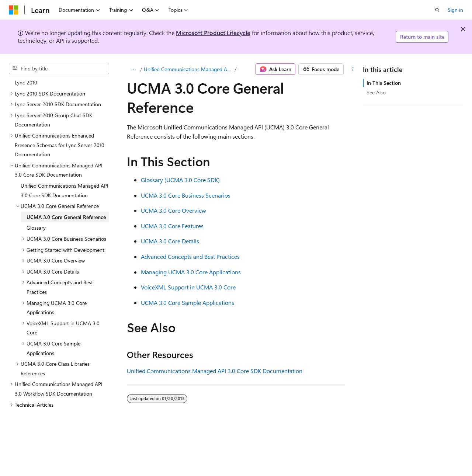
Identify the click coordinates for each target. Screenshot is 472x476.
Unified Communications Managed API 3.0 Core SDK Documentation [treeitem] (65, 190)
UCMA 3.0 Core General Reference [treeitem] (66, 217)
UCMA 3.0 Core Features (172, 226)
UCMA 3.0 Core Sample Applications (188, 303)
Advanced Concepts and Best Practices (190, 256)
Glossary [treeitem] (36, 228)
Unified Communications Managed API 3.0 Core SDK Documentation (189, 69)
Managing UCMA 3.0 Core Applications (191, 272)
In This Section (384, 83)
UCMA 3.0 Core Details (170, 241)
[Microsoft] (14, 10)
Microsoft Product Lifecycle (213, 33)
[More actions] (353, 69)
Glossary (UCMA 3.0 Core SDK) (180, 180)
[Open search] (437, 10)
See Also (376, 92)
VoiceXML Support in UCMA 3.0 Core (188, 287)
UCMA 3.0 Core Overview (173, 210)
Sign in (455, 10)
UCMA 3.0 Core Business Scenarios (186, 195)
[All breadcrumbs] (133, 69)
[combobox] (59, 69)
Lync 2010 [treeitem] (26, 82)
